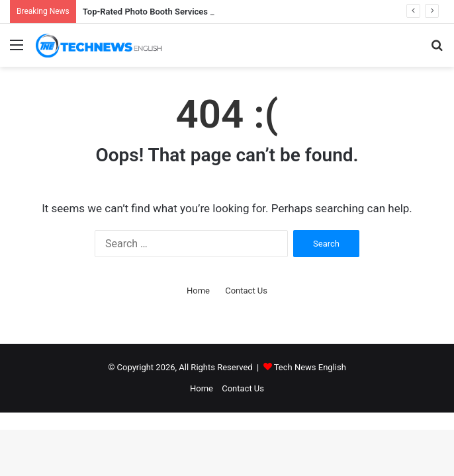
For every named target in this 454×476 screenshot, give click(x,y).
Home (198, 291)
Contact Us (246, 291)
